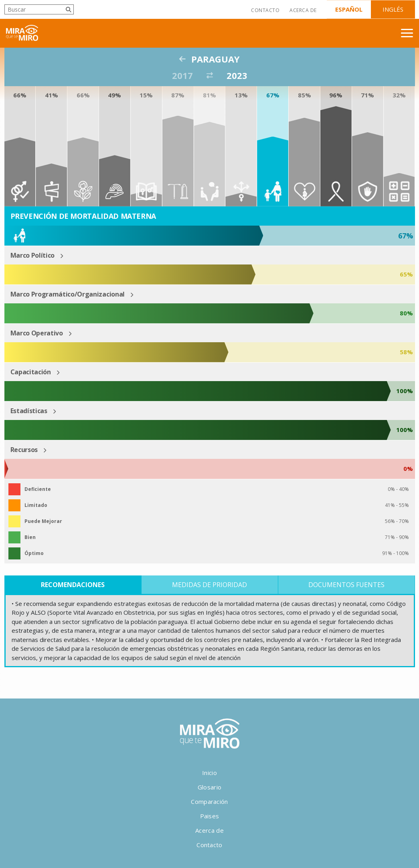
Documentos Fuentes (346, 585)
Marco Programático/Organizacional (68, 294)
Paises (210, 816)
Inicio (209, 773)
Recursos (24, 450)
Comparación (209, 801)
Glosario (209, 787)
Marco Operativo (37, 333)
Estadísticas (29, 411)
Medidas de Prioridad (209, 585)
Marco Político (33, 255)
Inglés (393, 9)
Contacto (265, 10)
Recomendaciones (73, 585)
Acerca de (303, 10)
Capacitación (31, 372)
